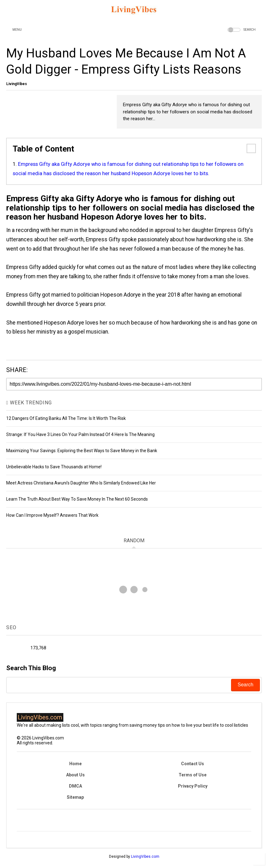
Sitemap (75, 797)
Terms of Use (193, 775)
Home (75, 764)
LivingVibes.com (145, 857)
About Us (75, 775)
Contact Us (193, 764)
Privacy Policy (193, 786)
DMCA (75, 786)
